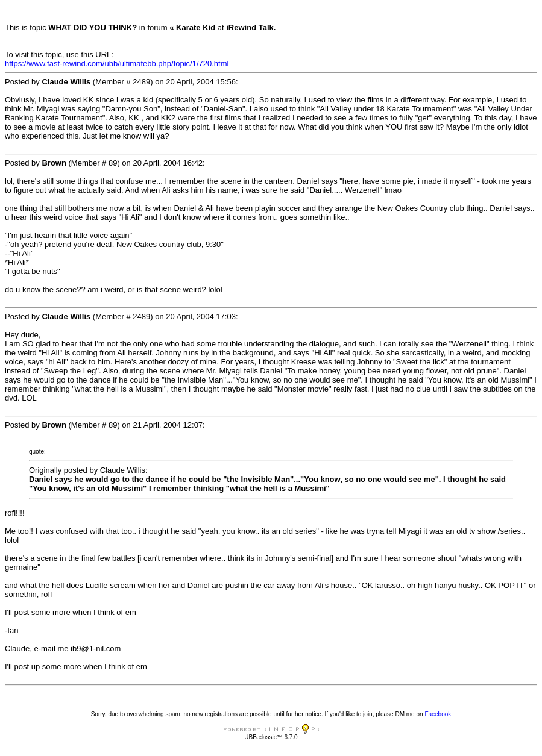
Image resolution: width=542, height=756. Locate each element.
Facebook (438, 714)
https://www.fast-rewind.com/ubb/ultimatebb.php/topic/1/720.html (117, 64)
